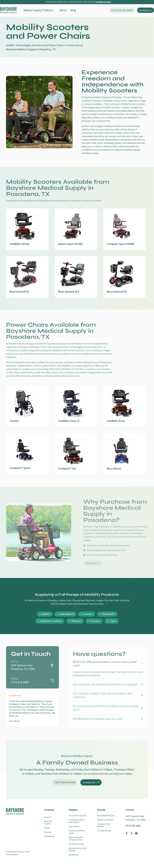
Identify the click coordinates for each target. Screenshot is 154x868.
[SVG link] (8, 3)
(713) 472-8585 (133, 826)
